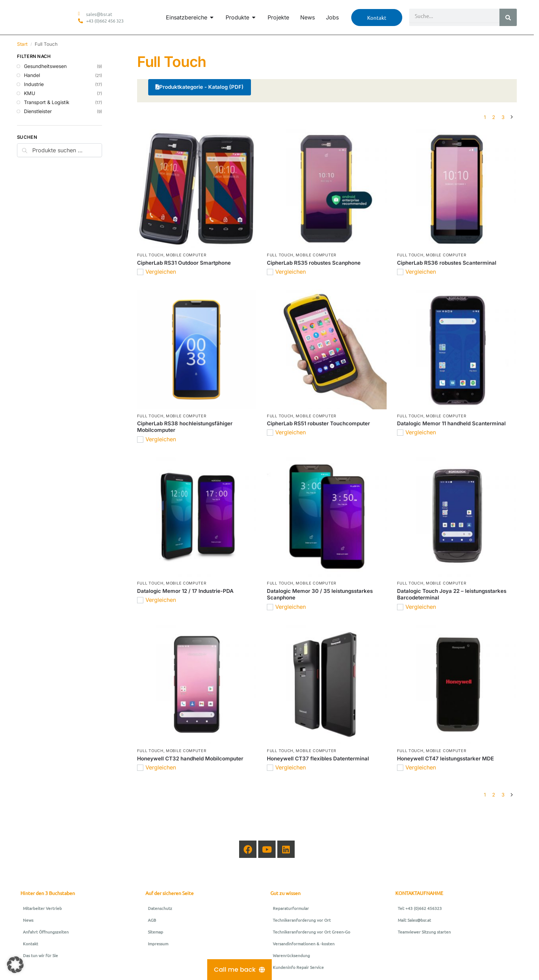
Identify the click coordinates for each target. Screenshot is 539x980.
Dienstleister (38, 111)
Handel (32, 75)
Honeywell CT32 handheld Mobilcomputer (190, 759)
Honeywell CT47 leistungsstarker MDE (445, 759)
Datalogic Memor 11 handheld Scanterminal (451, 423)
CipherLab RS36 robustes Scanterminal (447, 263)
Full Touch (150, 255)
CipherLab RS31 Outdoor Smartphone (184, 263)
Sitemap (155, 932)
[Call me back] (240, 970)
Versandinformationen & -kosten (304, 944)
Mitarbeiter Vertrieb (42, 908)
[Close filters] (104, 57)
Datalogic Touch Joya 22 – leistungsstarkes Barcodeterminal (452, 594)
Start (22, 44)
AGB (152, 920)
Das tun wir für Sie (40, 955)
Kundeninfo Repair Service (298, 967)
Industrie (34, 84)
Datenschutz (160, 908)
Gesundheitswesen (45, 66)
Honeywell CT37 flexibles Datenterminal (318, 759)
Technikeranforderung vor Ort (302, 920)
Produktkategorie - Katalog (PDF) (200, 87)
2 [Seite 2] (494, 117)
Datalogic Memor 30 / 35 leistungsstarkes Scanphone (320, 594)
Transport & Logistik (47, 102)
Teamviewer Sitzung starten (424, 932)
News (28, 920)
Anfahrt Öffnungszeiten (46, 932)
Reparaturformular (291, 908)
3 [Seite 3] (503, 117)
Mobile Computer (186, 255)
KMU (30, 93)
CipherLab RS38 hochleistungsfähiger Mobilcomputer (185, 427)
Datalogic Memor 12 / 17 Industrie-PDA (185, 591)
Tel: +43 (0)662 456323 (420, 908)
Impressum (158, 944)
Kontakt (31, 944)
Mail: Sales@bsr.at (414, 920)
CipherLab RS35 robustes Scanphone (314, 263)
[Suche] (508, 17)
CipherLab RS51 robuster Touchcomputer (318, 423)
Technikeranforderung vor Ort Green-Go (311, 932)
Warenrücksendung (291, 955)
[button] (15, 965)
